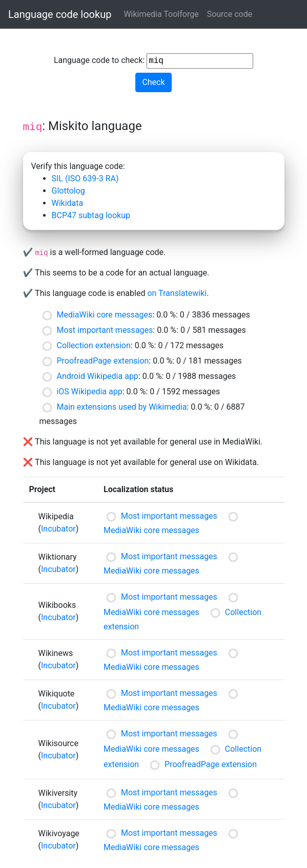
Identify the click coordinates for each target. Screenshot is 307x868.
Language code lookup (60, 14)
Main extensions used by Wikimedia (121, 407)
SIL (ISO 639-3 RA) (85, 178)
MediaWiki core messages (104, 315)
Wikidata (68, 203)
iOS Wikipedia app (89, 391)
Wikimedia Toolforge (161, 14)
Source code (230, 14)
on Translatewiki (177, 293)
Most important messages (105, 330)
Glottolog (68, 191)
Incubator (58, 529)
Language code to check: (153, 61)
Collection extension (93, 345)
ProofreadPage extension (103, 361)
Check (153, 82)
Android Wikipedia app (97, 376)
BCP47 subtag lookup (91, 215)
